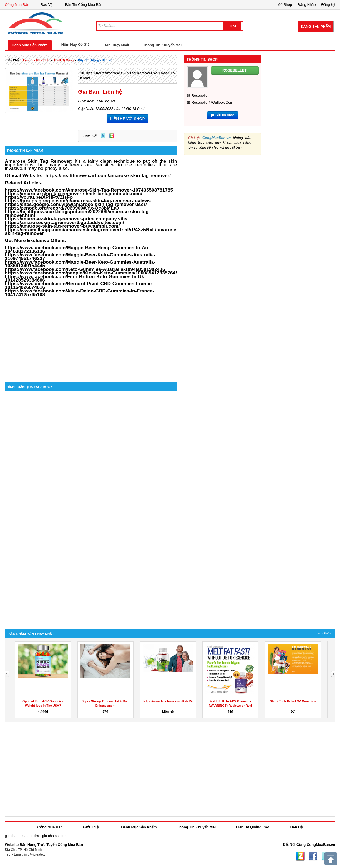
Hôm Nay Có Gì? (76, 44)
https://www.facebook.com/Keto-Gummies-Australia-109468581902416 (85, 269)
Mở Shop (285, 5)
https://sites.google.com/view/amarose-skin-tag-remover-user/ (76, 204)
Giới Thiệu (92, 827)
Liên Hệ (296, 827)
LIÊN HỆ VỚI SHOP (128, 119)
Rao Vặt (47, 5)
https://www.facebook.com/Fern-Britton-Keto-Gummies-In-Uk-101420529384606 (75, 278)
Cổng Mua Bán (17, 5)
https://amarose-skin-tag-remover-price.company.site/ (66, 219)
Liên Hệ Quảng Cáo (253, 827)
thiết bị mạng (64, 60)
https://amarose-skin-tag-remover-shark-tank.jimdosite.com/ (74, 194)
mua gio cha (29, 836)
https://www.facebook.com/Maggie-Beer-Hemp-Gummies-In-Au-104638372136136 (77, 249)
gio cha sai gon (54, 836)
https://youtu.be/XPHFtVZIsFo (39, 197)
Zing (112, 136)
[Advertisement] (91, 335)
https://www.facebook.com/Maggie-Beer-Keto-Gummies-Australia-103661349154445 (80, 264)
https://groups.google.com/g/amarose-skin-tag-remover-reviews (78, 201)
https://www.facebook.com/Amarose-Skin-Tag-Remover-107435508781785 (89, 190)
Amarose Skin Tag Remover (38, 161)
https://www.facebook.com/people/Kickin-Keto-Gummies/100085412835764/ (91, 273)
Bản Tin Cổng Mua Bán (84, 5)
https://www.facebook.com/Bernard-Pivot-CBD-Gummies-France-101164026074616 (79, 285)
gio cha (11, 836)
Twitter (103, 136)
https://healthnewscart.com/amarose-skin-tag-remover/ (108, 175)
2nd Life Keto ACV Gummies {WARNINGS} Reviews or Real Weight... (231, 706)
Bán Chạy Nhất (116, 45)
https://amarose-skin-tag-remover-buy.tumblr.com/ (62, 226)
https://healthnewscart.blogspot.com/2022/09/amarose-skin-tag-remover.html (78, 213)
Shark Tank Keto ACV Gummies (293, 701)
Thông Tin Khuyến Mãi (162, 45)
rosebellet (200, 96)
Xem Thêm (324, 633)
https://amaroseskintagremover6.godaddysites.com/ (65, 222)
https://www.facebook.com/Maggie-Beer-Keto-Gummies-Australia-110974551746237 (80, 257)
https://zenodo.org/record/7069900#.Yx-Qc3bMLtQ (62, 208)
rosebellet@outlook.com (212, 102)
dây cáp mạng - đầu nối (96, 60)
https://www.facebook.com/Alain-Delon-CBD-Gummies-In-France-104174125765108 (80, 293)
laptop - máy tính (36, 60)
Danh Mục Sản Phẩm (30, 45)
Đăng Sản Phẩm (316, 26)
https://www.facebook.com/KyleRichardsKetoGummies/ (183, 701)
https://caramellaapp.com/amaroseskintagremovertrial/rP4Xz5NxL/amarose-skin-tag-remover (91, 231)
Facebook (313, 856)
